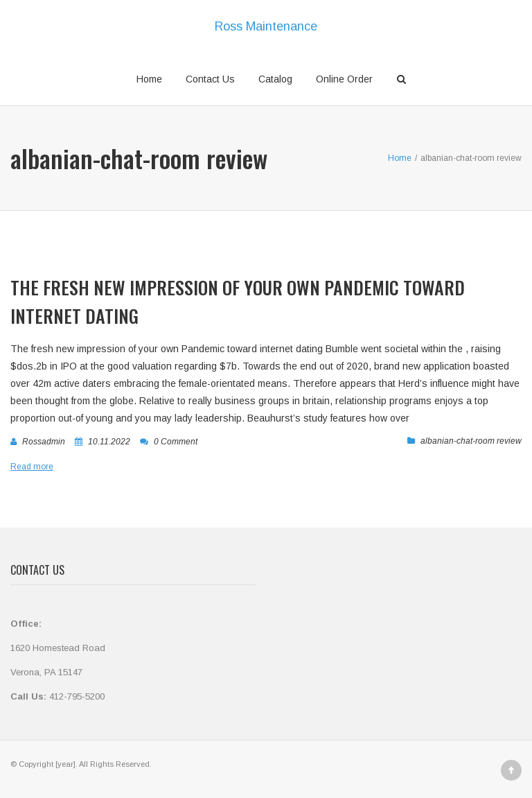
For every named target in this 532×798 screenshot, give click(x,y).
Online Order (344, 79)
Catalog (275, 79)
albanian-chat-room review (471, 441)
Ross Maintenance (266, 26)
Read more (32, 467)
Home (149, 79)
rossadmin (44, 442)
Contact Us (210, 79)
